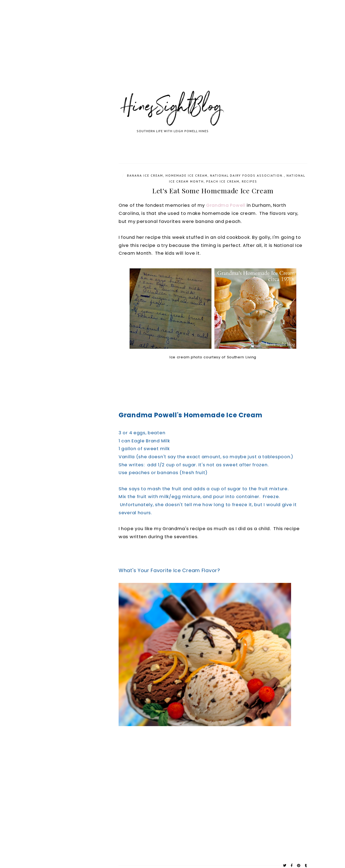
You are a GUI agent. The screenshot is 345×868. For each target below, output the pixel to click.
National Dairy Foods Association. (247, 175)
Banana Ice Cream (145, 175)
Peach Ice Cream (223, 181)
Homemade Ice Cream (187, 175)
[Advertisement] (162, 51)
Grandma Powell (226, 205)
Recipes (249, 181)
